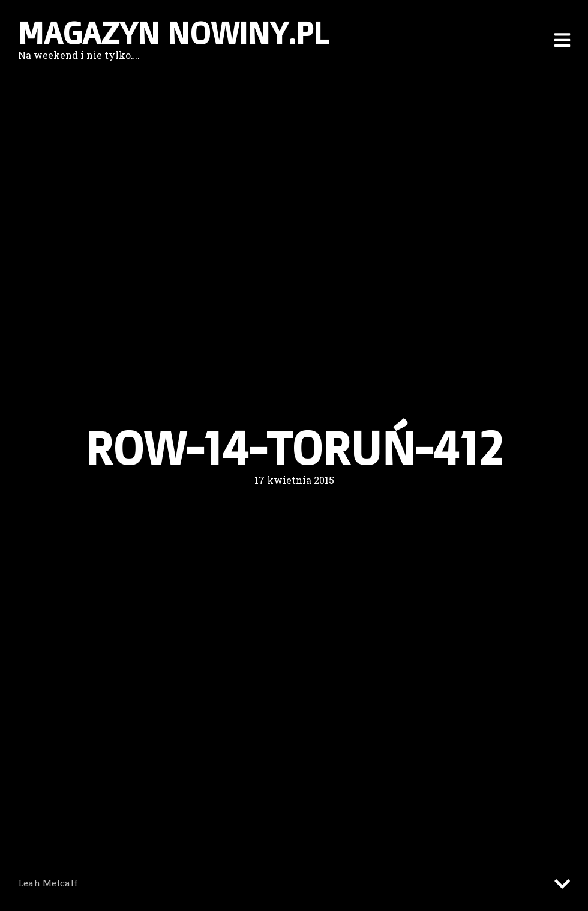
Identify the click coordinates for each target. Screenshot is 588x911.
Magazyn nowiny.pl (173, 33)
